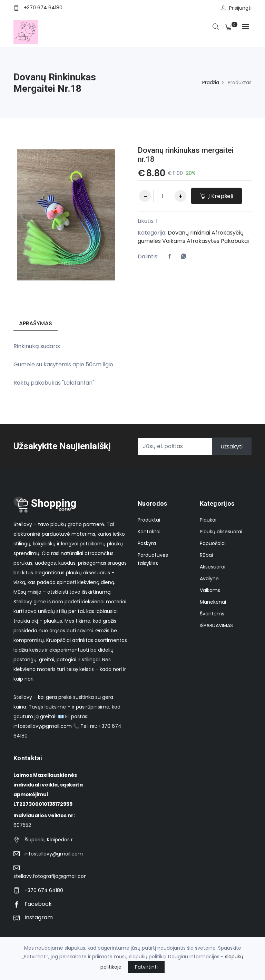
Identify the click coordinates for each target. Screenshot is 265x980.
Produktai (149, 520)
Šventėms (212, 614)
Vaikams (174, 241)
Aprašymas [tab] (36, 323)
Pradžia (211, 82)
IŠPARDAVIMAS (216, 625)
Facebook (33, 904)
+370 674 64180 (43, 8)
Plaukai (208, 520)
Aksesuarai (213, 567)
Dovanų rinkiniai (189, 233)
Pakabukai (235, 241)
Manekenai (213, 602)
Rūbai (206, 555)
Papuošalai (213, 543)
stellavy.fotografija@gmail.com (50, 876)
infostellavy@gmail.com (54, 854)
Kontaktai (149, 532)
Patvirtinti (146, 967)
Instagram (33, 917)
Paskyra (147, 543)
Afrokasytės (203, 241)
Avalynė (209, 578)
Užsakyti (232, 446)
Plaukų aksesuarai (221, 532)
